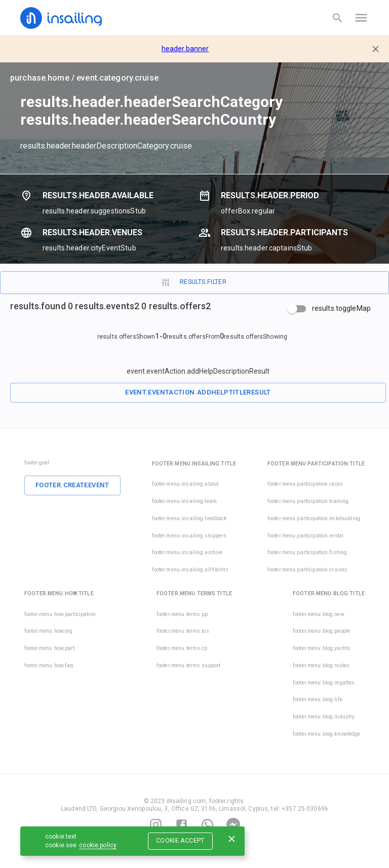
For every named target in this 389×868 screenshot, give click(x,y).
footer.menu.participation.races (305, 484)
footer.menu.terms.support (188, 665)
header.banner (185, 49)
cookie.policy (98, 845)
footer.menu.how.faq (49, 665)
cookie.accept (180, 841)
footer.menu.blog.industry (324, 717)
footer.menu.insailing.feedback (190, 518)
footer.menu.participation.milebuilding (314, 518)
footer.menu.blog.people (321, 631)
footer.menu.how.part (50, 648)
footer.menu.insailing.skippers (189, 536)
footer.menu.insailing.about (185, 484)
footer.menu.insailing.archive (187, 552)
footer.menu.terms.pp (182, 614)
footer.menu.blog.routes (321, 665)
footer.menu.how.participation (60, 614)
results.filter (193, 282)
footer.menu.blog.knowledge (326, 734)
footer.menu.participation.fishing (307, 552)
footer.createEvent (72, 485)
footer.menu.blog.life (318, 699)
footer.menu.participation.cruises (293, 570)
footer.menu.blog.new (319, 614)
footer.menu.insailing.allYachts (190, 570)
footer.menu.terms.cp (182, 648)
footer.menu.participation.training (308, 501)
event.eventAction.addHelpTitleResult (198, 392)
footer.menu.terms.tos (183, 631)
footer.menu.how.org (49, 631)
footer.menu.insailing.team (184, 501)
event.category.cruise (118, 78)
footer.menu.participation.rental (305, 536)
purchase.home (40, 78)
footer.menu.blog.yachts (322, 648)
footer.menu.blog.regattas (324, 683)
